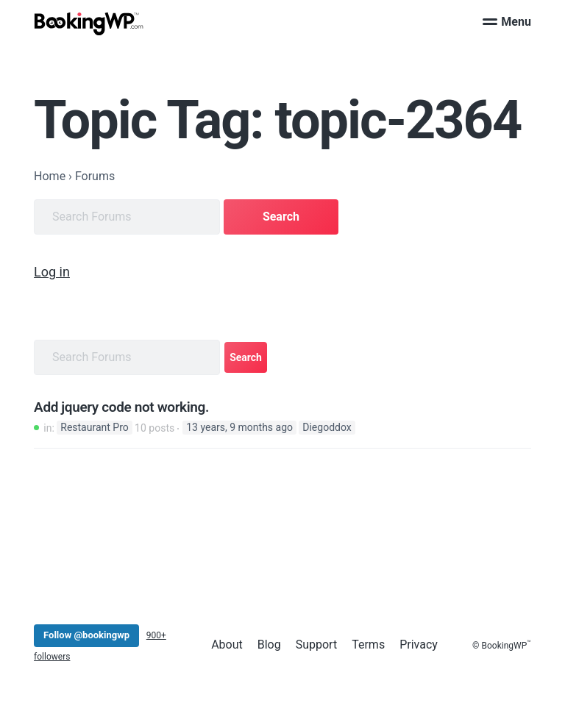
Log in (52, 272)
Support (316, 645)
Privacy (419, 645)
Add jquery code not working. (121, 407)
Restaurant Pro (94, 428)
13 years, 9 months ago (239, 428)
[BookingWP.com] (89, 24)
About (227, 645)
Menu (507, 22)
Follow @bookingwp (86, 635)
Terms (368, 645)
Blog (269, 645)
